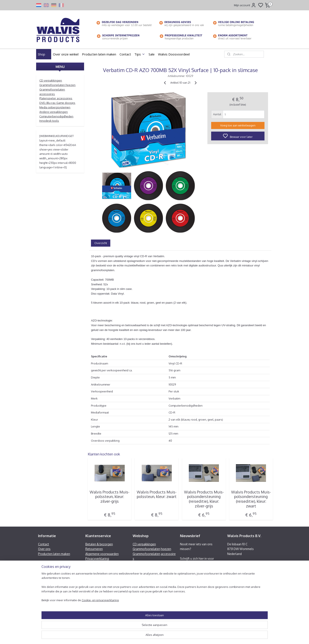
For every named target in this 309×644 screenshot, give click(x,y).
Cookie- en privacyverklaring (95, 639)
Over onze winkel (66, 54)
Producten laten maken (99, 54)
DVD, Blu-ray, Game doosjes (57, 103)
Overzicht (101, 243)
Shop (44, 54)
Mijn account (245, 5)
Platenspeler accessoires (56, 98)
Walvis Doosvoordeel (174, 54)
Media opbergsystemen (55, 107)
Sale (152, 54)
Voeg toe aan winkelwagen (238, 125)
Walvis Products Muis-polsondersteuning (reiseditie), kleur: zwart (251, 499)
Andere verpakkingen (54, 112)
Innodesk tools (49, 121)
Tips (140, 54)
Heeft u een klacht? (99, 563)
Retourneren (94, 549)
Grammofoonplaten (146, 549)
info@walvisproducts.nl (248, 568)
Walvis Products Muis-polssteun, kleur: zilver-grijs (110, 497)
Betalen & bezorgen (99, 544)
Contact (125, 54)
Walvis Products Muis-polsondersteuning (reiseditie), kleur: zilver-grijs (204, 499)
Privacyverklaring (97, 559)
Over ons (44, 549)
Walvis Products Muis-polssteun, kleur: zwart (157, 494)
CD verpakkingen (51, 80)
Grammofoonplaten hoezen (57, 85)
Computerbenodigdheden (56, 116)
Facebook (239, 573)
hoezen (166, 549)
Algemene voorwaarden (102, 554)
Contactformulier (239, 583)
